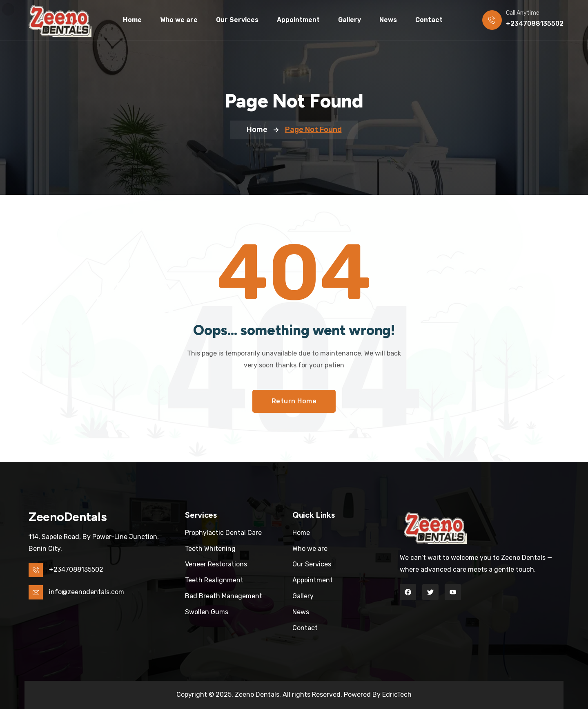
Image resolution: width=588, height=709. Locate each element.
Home (257, 130)
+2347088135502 (535, 23)
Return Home (294, 401)
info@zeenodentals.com (87, 592)
